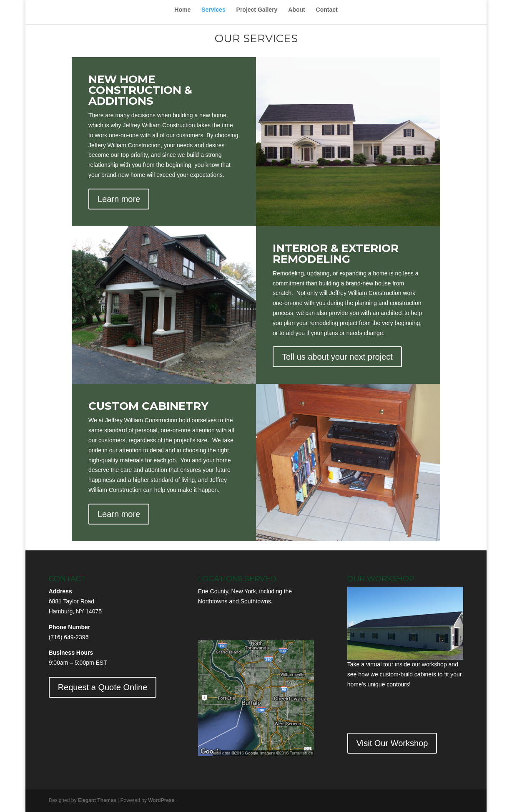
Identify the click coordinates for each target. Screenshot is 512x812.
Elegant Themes (97, 800)
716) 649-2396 (69, 637)
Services (213, 10)
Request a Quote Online (103, 687)
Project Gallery (257, 10)
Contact (327, 10)
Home (182, 10)
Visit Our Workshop (392, 743)
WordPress (161, 800)
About (296, 10)
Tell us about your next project (337, 357)
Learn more (119, 199)
